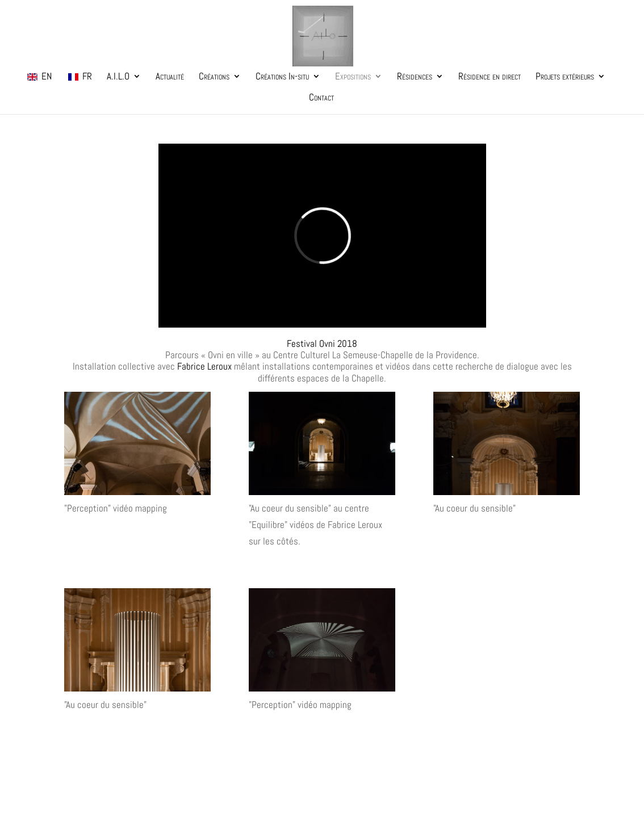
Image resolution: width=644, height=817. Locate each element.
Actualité (170, 77)
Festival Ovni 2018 (322, 343)
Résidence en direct (490, 77)
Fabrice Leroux (204, 366)
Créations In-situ (282, 77)
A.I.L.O (118, 77)
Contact (321, 98)
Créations (214, 77)
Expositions (353, 77)
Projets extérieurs (565, 77)
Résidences (415, 77)
